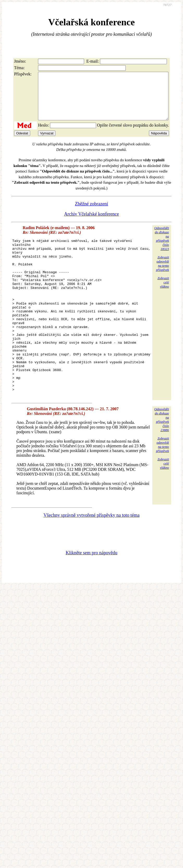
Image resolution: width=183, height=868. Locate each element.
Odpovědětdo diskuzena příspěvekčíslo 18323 (162, 248)
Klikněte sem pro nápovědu (91, 593)
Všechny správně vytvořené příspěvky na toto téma (91, 556)
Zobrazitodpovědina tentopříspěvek (162, 273)
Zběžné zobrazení (91, 213)
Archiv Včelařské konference (91, 223)
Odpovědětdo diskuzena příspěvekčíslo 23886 (162, 460)
